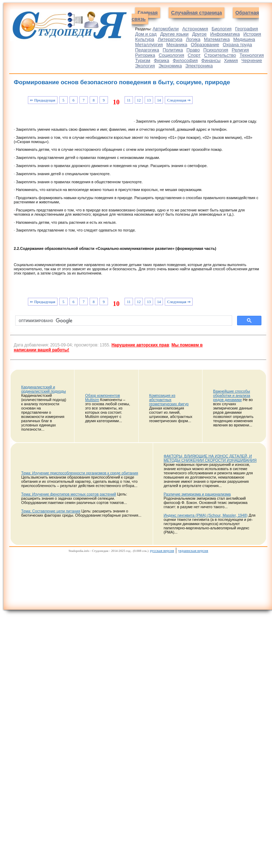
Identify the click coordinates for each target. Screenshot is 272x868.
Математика (217, 39)
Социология (171, 55)
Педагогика (147, 50)
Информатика (225, 34)
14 (159, 100)
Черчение (252, 60)
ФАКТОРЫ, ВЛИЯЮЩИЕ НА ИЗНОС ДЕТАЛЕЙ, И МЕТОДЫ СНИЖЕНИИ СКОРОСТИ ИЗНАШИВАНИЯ (210, 458)
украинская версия (193, 550)
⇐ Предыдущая (43, 100)
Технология (252, 55)
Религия (240, 50)
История (252, 34)
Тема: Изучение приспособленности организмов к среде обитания (80, 473)
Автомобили (165, 29)
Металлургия (149, 45)
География (246, 29)
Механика (177, 45)
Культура (145, 39)
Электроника (199, 66)
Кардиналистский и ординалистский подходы (44, 389)
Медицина (244, 39)
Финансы (211, 60)
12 (139, 100)
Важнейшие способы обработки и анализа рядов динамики (232, 395)
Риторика (145, 55)
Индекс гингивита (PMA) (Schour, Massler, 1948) (206, 515)
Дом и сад (146, 34)
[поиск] (123, 321)
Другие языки (174, 34)
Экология (145, 66)
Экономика (170, 66)
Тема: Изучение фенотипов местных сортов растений (69, 494)
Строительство (220, 55)
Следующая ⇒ (179, 100)
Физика (162, 60)
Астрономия (195, 29)
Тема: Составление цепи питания (51, 511)
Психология (216, 50)
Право (193, 50)
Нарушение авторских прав (140, 345)
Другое (199, 34)
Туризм (143, 60)
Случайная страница (197, 13)
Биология (222, 29)
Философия (185, 60)
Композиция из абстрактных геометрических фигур (169, 400)
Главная (148, 13)
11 (129, 100)
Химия (231, 60)
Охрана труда (237, 45)
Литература (170, 39)
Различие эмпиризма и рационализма (197, 494)
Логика (193, 39)
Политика (173, 50)
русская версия (162, 550)
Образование (205, 45)
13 (149, 100)
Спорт (194, 55)
